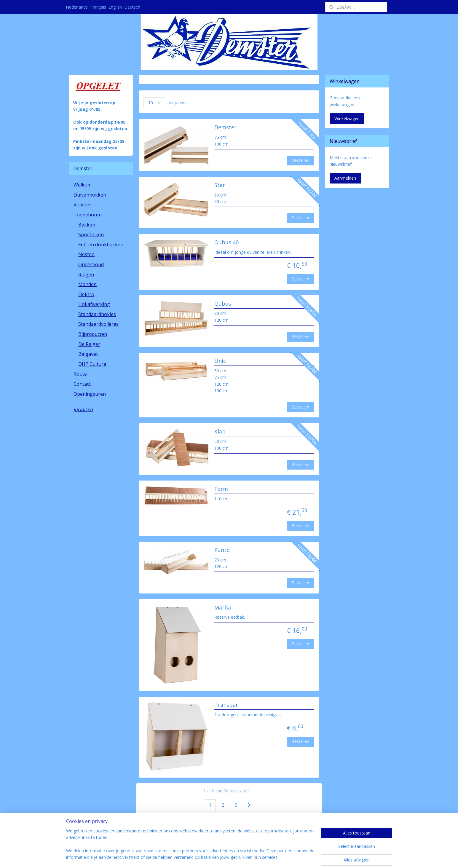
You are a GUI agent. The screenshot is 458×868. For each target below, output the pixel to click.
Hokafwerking (94, 304)
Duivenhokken (90, 195)
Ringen (86, 275)
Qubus (223, 304)
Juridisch (83, 409)
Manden (87, 284)
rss (215, 857)
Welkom (83, 185)
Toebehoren (88, 215)
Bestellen (301, 160)
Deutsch (132, 7)
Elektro (86, 294)
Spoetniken (91, 234)
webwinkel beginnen (238, 857)
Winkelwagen (347, 118)
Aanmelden (345, 178)
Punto (222, 550)
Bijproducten (93, 334)
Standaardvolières (98, 324)
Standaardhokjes (97, 314)
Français (98, 7)
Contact (82, 384)
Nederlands (77, 7)
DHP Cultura (92, 364)
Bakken (87, 225)
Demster (225, 127)
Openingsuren (90, 394)
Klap (220, 432)
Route (80, 374)
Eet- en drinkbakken (101, 245)
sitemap (203, 857)
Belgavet (88, 354)
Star (220, 185)
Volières (83, 205)
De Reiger (89, 344)
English (115, 7)
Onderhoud (91, 264)
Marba (223, 608)
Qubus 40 (226, 242)
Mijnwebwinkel (289, 857)
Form (221, 489)
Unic (220, 361)
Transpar (226, 705)
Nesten (86, 254)
